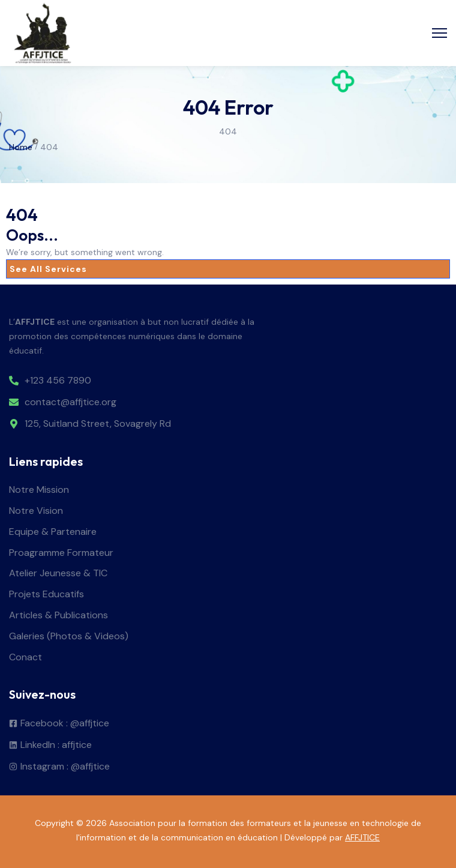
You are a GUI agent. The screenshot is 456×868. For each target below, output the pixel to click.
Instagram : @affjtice (65, 767)
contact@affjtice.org (70, 402)
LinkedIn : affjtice (56, 745)
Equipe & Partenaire (53, 532)
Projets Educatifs (46, 595)
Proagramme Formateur (61, 553)
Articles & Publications (58, 616)
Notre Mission (39, 490)
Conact (25, 658)
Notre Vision (36, 511)
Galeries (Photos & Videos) (69, 637)
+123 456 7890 (58, 381)
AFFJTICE (362, 837)
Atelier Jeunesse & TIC (58, 574)
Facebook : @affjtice (65, 724)
